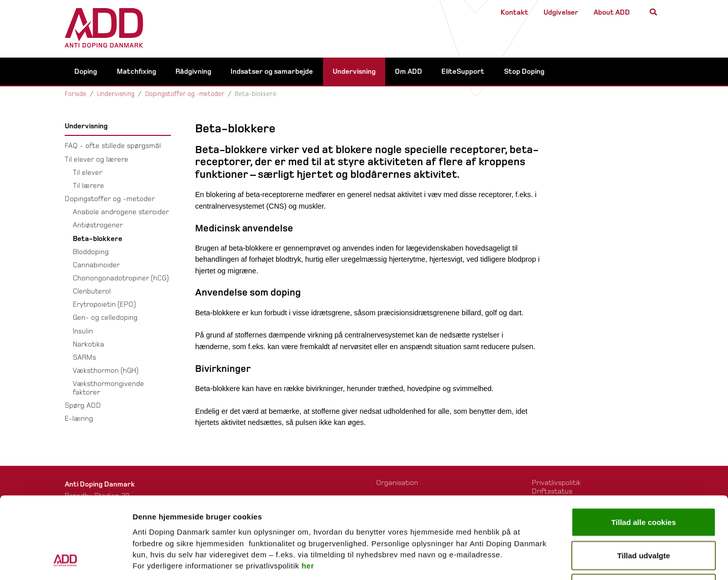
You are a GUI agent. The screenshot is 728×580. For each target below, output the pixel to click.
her (308, 491)
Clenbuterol (92, 293)
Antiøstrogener (98, 227)
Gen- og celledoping (105, 319)
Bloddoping (91, 253)
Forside (76, 95)
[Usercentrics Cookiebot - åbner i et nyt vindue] (65, 560)
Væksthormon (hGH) (105, 372)
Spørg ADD (83, 406)
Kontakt (514, 12)
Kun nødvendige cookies (644, 514)
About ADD (612, 12)
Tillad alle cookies (644, 447)
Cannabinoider (96, 266)
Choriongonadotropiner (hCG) (121, 279)
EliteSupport (463, 72)
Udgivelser (561, 12)
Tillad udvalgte (644, 481)
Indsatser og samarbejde (272, 72)
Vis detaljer (519, 560)
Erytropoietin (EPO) (104, 306)
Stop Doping (524, 72)
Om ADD (408, 72)
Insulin (83, 332)
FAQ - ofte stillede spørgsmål (113, 147)
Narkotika (88, 345)
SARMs (84, 358)
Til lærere (88, 187)
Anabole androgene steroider (121, 213)
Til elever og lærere (97, 160)
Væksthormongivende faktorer (108, 390)
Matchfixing (136, 72)
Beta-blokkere (98, 240)
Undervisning (354, 72)
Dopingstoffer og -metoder (185, 95)
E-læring (79, 420)
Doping (86, 72)
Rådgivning (193, 72)
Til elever (87, 174)
